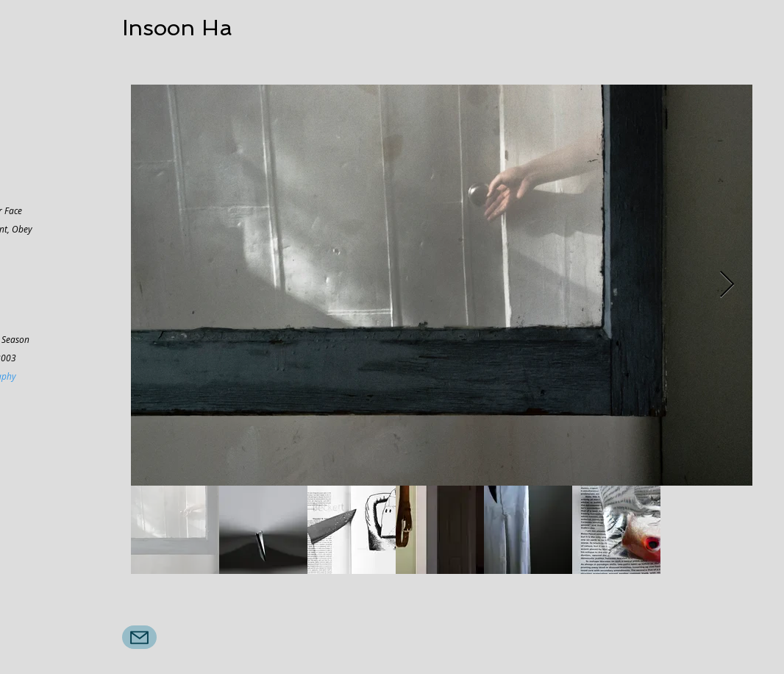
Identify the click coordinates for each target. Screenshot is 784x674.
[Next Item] (727, 285)
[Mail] (139, 637)
